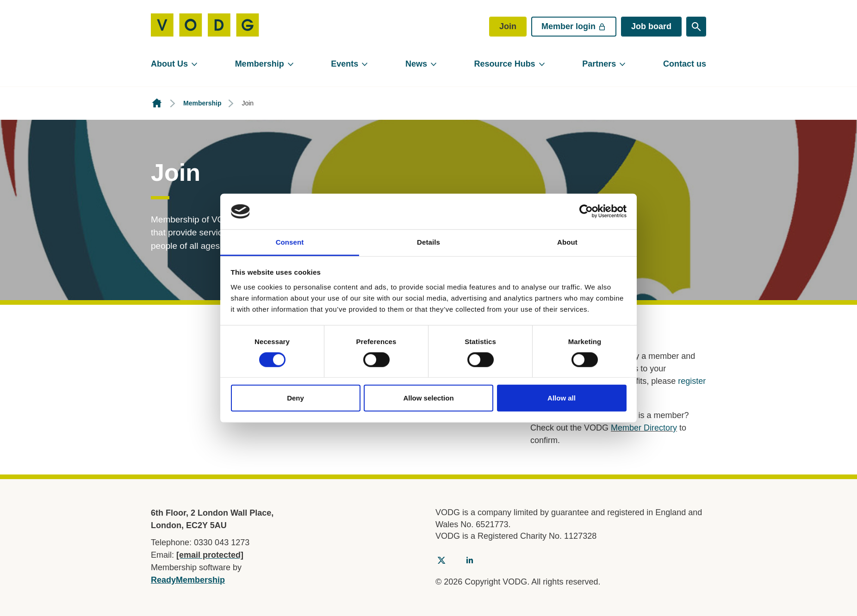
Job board (651, 26)
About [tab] (567, 242)
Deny (295, 398)
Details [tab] (428, 242)
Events (345, 64)
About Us (169, 64)
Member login (574, 26)
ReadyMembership (188, 580)
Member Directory (644, 428)
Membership (260, 64)
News (416, 64)
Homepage (157, 103)
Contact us (685, 64)
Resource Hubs (505, 64)
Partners (599, 64)
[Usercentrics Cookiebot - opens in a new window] (586, 211)
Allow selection (428, 398)
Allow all (562, 398)
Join (508, 26)
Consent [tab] (290, 242)
